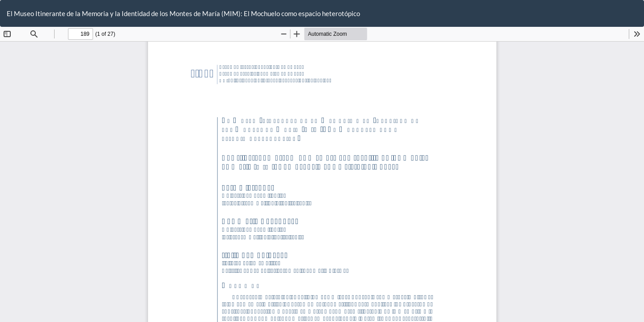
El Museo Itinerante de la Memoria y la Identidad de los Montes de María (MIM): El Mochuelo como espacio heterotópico (183, 13)
